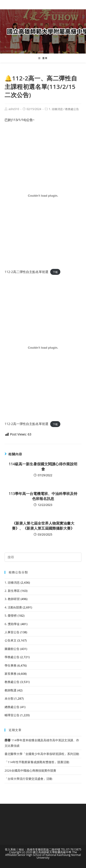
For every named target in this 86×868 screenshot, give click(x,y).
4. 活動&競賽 (13, 607)
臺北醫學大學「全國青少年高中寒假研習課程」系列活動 (42, 754)
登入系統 (10, 849)
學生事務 (11, 665)
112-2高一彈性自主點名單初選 (26, 424)
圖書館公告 (12, 649)
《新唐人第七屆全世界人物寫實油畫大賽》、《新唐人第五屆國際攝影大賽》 (43, 526)
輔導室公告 (12, 715)
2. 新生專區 (12, 591)
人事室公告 (12, 632)
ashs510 (14, 109)
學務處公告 (12, 657)
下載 (55, 272)
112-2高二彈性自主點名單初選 (26, 272)
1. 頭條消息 (56, 109)
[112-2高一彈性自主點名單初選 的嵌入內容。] (43, 348)
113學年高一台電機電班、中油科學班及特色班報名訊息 (43, 496)
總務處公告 (12, 707)
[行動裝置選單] (43, 58)
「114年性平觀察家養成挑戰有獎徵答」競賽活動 (37, 762)
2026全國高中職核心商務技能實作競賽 (30, 770)
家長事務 (11, 674)
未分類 (9, 698)
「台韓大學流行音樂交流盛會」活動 (28, 779)
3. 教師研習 (12, 599)
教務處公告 (72, 109)
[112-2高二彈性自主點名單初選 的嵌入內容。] (43, 196)
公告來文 (11, 640)
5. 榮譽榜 (11, 616)
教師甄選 (11, 690)
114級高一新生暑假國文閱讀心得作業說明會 (43, 466)
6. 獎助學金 (12, 624)
